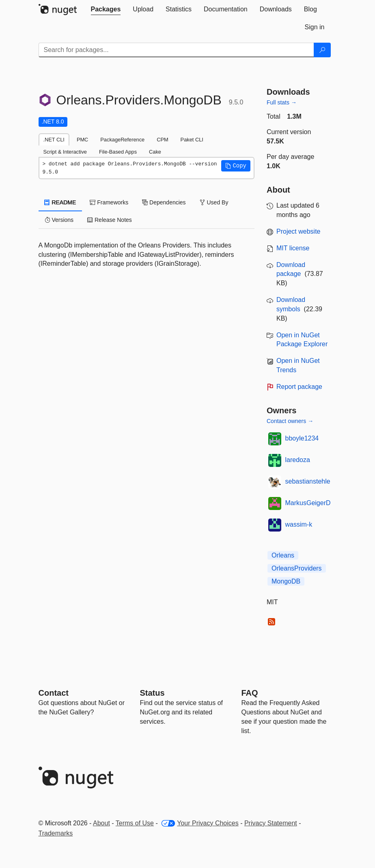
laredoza (298, 460)
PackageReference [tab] (122, 140)
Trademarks (56, 833)
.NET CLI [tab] (54, 140)
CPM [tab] (162, 140)
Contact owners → (290, 421)
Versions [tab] (59, 220)
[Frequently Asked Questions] (250, 693)
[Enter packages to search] (176, 50)
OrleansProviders (297, 568)
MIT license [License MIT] (293, 248)
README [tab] (60, 202)
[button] (236, 166)
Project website (298, 231)
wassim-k (299, 524)
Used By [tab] (214, 202)
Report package (299, 387)
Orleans (283, 555)
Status (152, 693)
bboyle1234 (302, 438)
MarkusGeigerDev (311, 503)
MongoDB (286, 581)
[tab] (106, 9)
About (101, 823)
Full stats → (282, 102)
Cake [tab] (155, 152)
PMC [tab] (82, 140)
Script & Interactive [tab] (65, 152)
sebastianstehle (308, 481)
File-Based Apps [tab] (118, 152)
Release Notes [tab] (110, 220)
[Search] (322, 50)
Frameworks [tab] (109, 202)
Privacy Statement (271, 823)
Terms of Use (135, 823)
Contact (54, 693)
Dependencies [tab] (164, 202)
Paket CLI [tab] (192, 140)
